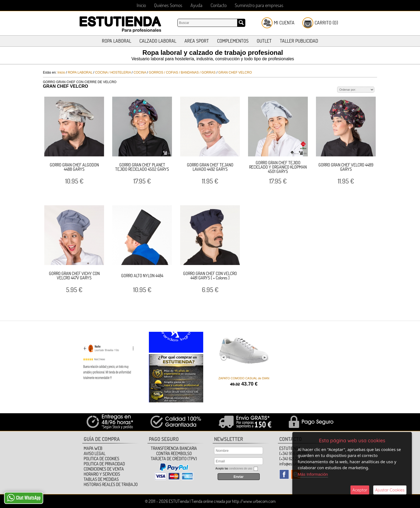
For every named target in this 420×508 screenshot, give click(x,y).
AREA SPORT (197, 41)
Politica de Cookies (101, 459)
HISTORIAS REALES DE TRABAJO (111, 484)
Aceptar (360, 490)
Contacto (219, 5)
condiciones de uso (240, 468)
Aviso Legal (95, 453)
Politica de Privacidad (104, 464)
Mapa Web (93, 448)
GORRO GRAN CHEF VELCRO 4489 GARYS (346, 167)
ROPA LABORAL (117, 41)
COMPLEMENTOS (233, 41)
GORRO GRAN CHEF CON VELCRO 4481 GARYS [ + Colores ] (210, 276)
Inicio (141, 5)
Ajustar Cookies (390, 490)
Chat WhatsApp (24, 498)
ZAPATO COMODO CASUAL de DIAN (244, 378)
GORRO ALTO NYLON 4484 (142, 276)
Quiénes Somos (168, 5)
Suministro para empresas (259, 5)
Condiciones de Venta (104, 469)
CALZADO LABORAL (158, 41)
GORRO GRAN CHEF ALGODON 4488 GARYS (74, 167)
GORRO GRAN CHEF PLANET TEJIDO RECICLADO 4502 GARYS (142, 167)
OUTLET (264, 41)
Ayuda (196, 5)
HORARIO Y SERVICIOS (102, 474)
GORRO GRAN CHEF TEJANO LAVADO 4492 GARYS (210, 167)
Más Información (313, 474)
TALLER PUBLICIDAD (299, 41)
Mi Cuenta (284, 23)
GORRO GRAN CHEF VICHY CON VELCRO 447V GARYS (74, 276)
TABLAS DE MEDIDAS (101, 479)
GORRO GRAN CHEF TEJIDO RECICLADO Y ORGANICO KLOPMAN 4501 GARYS (278, 167)
